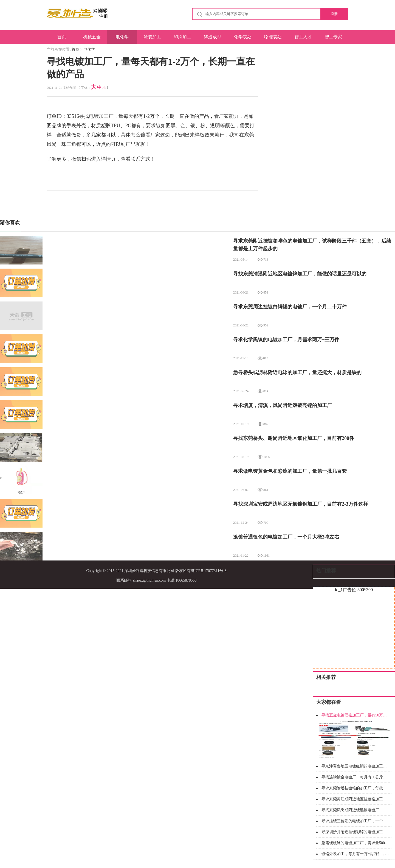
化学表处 (243, 37)
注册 (104, 16)
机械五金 (92, 37)
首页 (62, 37)
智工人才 (303, 37)
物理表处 (273, 37)
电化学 (122, 37)
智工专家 (333, 37)
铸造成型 (213, 37)
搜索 (334, 14)
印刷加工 (182, 37)
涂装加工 (152, 37)
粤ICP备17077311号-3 (209, 571)
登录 (104, 11)
